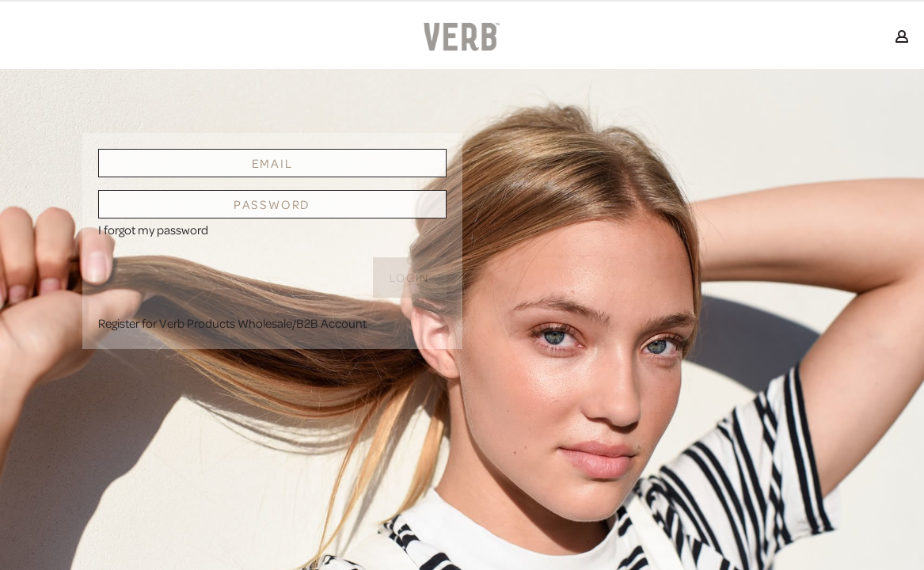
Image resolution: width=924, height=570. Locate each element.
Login (410, 277)
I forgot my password (153, 230)
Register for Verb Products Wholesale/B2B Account (232, 323)
